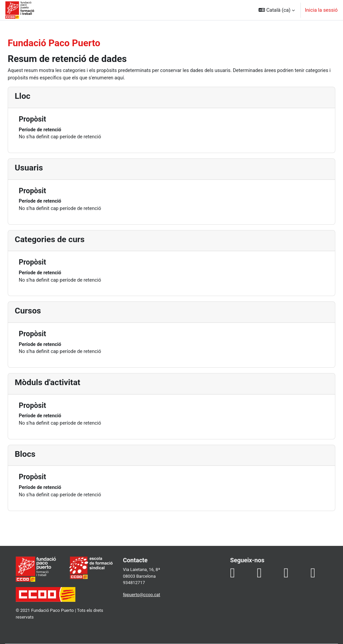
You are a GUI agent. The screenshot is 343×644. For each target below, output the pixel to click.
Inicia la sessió (321, 10)
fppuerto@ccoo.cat (147, 598)
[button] (277, 10)
